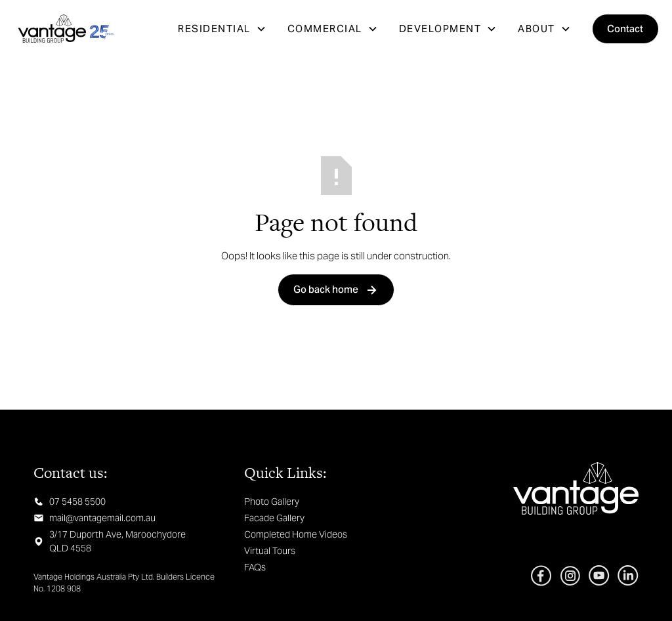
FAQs (255, 567)
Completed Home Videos (296, 534)
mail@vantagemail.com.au (102, 518)
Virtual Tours (270, 551)
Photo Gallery (272, 502)
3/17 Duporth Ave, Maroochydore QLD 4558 (117, 541)
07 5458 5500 (77, 502)
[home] (66, 29)
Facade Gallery (274, 518)
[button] (222, 29)
